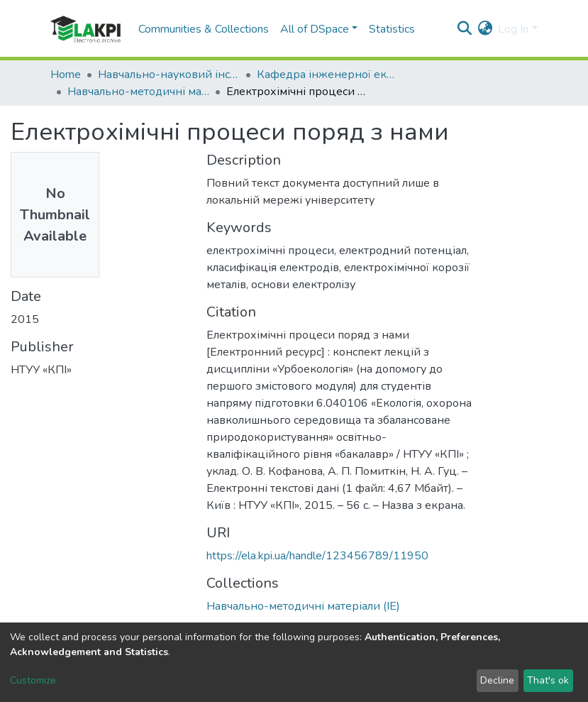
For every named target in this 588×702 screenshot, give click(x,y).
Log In (513, 29)
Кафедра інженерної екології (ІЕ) (328, 75)
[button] (485, 29)
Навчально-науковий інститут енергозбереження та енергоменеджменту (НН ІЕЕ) (169, 75)
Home (66, 75)
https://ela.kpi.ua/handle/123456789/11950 (317, 556)
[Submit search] (464, 29)
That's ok (548, 680)
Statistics (392, 29)
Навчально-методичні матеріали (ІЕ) (138, 92)
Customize (33, 680)
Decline (497, 680)
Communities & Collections (204, 29)
